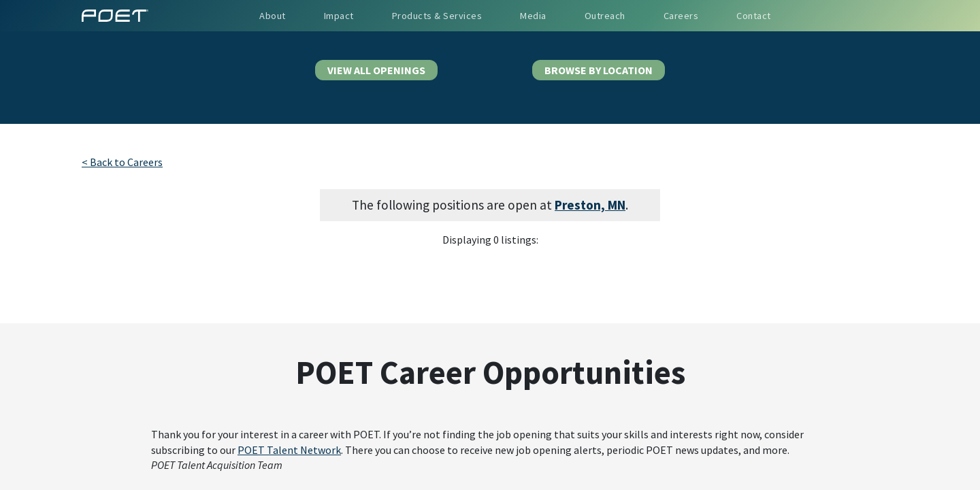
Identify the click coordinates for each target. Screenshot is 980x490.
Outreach (605, 16)
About (273, 16)
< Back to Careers (122, 162)
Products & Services (437, 16)
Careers (681, 16)
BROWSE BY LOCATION (599, 70)
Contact (754, 16)
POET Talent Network (289, 450)
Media (533, 16)
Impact (339, 16)
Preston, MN (590, 205)
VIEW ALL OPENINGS (376, 70)
